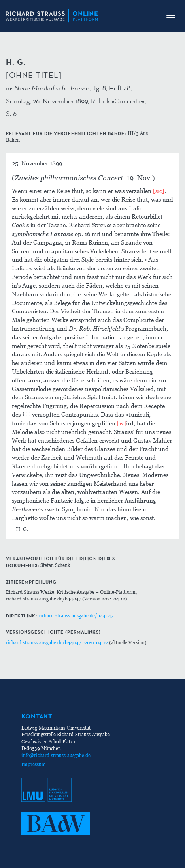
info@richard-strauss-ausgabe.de (56, 755)
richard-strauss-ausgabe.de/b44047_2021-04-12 (57, 643)
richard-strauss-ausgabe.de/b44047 (76, 616)
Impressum (34, 764)
